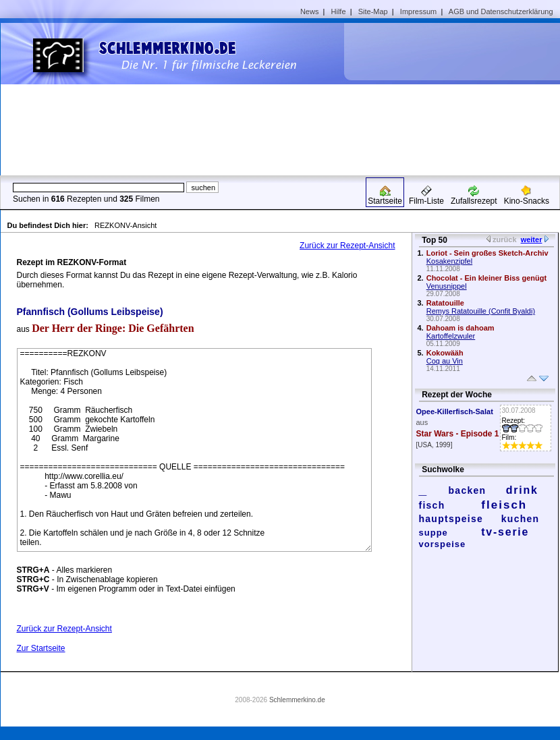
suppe (433, 533)
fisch (432, 505)
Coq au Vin (445, 361)
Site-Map (373, 11)
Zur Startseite (41, 648)
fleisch (504, 505)
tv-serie (505, 532)
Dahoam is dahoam (460, 328)
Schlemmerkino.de (297, 700)
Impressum (418, 11)
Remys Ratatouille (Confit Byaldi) (481, 311)
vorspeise (443, 544)
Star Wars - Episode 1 (458, 434)
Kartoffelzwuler (451, 336)
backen (468, 490)
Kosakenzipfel (450, 261)
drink (522, 490)
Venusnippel (447, 286)
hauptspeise (451, 519)
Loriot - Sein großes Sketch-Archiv (487, 253)
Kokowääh (445, 353)
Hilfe (339, 11)
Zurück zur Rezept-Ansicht (347, 246)
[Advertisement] (448, 98)
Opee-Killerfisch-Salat (455, 411)
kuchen (521, 519)
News (310, 11)
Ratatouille (445, 303)
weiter (532, 239)
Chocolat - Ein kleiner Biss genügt (486, 278)
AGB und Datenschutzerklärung (501, 11)
